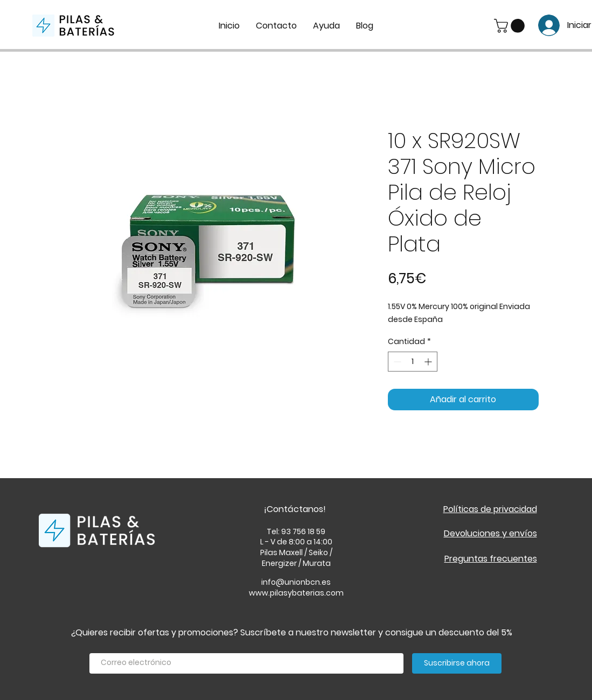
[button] (511, 26)
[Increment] (429, 362)
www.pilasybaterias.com (296, 593)
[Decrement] (396, 362)
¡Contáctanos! (295, 509)
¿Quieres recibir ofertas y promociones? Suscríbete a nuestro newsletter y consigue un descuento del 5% (292, 632)
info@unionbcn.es (296, 582)
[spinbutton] (413, 362)
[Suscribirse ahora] (457, 663)
